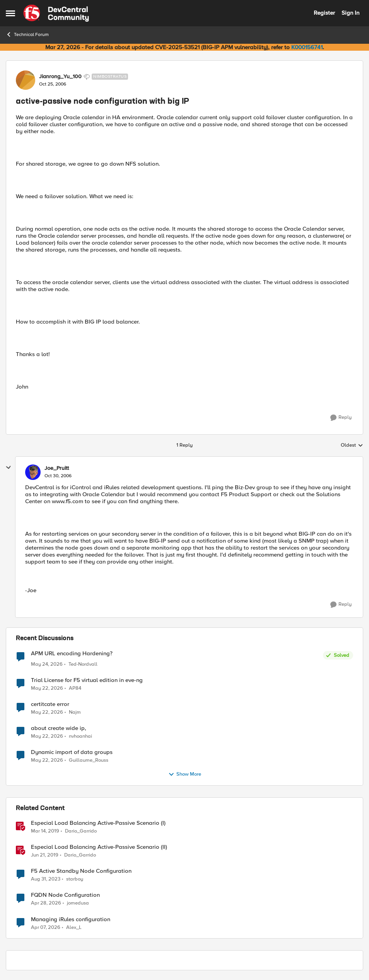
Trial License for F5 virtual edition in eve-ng (87, 680)
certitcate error (50, 704)
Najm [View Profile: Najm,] (75, 712)
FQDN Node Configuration (65, 895)
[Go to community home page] (56, 13)
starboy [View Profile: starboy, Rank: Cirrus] (75, 879)
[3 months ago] (46, 903)
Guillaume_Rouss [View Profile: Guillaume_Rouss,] (89, 760)
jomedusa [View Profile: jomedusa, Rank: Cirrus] (78, 903)
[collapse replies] (9, 468)
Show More (185, 774)
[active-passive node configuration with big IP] (58, 476)
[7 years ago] (45, 831)
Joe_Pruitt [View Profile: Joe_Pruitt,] (57, 468)
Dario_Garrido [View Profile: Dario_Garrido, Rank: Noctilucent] (81, 831)
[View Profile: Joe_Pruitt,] (33, 472)
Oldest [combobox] (352, 445)
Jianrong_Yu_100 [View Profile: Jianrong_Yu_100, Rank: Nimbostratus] (60, 77)
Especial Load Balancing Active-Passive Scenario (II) (99, 847)
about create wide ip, (59, 728)
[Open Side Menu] (10, 13)
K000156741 (307, 47)
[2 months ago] (47, 665)
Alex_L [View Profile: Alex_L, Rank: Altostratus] (74, 927)
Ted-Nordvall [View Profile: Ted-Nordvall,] (83, 664)
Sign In (350, 13)
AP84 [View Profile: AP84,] (75, 688)
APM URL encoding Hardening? (72, 654)
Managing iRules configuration (71, 919)
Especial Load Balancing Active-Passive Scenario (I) (98, 823)
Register (324, 13)
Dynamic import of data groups (72, 752)
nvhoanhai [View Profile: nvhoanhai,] (80, 736)
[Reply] (341, 418)
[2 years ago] (46, 879)
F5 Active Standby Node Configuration (81, 871)
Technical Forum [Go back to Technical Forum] (27, 34)
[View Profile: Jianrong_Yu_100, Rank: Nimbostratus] (26, 80)
